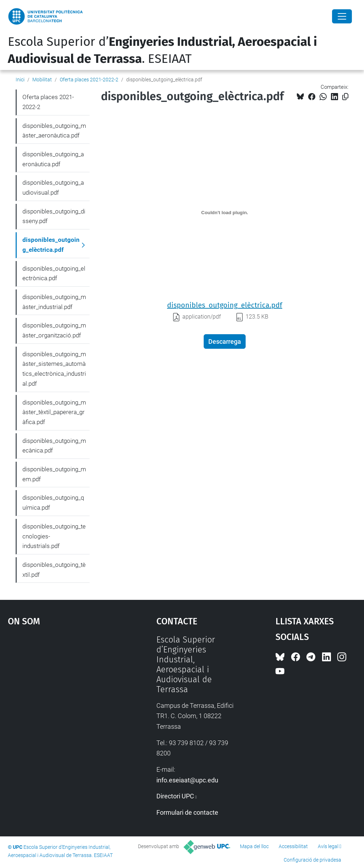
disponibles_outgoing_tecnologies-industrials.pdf (54, 536)
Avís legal (328, 846)
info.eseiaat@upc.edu (187, 780)
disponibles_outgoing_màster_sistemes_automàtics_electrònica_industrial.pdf (54, 369)
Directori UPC (175, 796)
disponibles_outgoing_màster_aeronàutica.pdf (54, 131)
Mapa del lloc (254, 846)
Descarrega (225, 341)
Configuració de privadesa (312, 860)
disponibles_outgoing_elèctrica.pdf (225, 305)
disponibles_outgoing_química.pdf (53, 503)
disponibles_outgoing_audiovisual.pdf (53, 188)
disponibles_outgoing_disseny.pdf (54, 216)
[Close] (342, 16)
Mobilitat (42, 80)
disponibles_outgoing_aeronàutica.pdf (53, 159)
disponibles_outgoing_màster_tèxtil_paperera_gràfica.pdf (54, 412)
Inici (20, 80)
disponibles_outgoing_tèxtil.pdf (54, 570)
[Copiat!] (345, 97)
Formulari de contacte (187, 812)
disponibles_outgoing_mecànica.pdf (54, 446)
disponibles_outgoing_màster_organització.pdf (54, 330)
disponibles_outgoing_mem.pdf (54, 474)
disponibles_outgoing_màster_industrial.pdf (54, 302)
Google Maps (63, 688)
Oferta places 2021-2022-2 (89, 80)
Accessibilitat (293, 846)
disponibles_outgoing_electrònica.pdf (54, 273)
